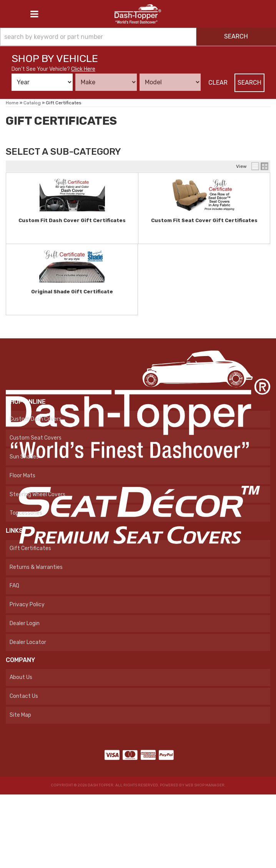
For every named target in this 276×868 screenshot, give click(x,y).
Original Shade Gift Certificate (72, 292)
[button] (138, 37)
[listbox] (42, 82)
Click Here (83, 69)
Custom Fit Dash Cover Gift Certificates (72, 220)
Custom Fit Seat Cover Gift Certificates (204, 220)
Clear (218, 83)
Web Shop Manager (205, 785)
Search (249, 83)
